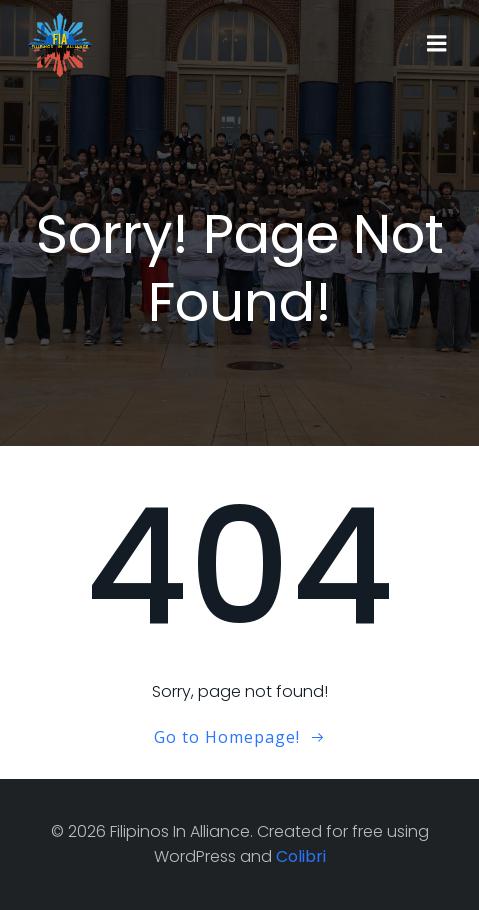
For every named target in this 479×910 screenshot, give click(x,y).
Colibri (301, 856)
